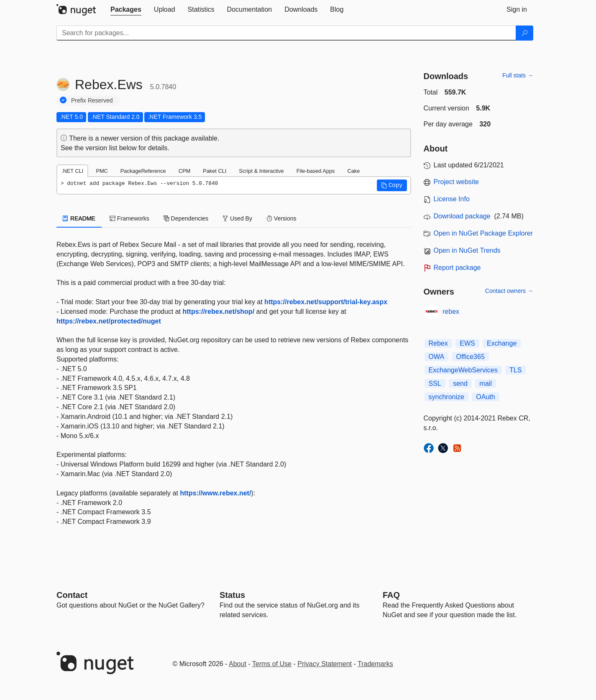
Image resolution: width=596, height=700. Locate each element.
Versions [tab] (281, 218)
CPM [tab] (184, 171)
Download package (462, 216)
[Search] (524, 33)
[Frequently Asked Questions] (391, 595)
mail (485, 383)
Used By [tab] (237, 218)
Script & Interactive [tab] (261, 171)
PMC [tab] (102, 171)
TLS (515, 370)
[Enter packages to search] (286, 33)
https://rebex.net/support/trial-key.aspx (326, 302)
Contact (72, 595)
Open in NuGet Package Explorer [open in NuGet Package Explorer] (483, 233)
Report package (457, 268)
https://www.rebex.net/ (215, 493)
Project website (457, 182)
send (460, 383)
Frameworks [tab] (129, 218)
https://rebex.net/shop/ (219, 312)
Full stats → (518, 75)
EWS (467, 343)
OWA (437, 357)
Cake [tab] (353, 171)
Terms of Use (272, 664)
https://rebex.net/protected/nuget (109, 321)
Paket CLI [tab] (215, 171)
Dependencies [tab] (186, 218)
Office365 (471, 357)
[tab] (126, 10)
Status (232, 595)
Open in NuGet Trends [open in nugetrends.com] (467, 250)
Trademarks (375, 664)
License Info (452, 199)
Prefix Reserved (92, 100)
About (238, 664)
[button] (392, 185)
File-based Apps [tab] (316, 171)
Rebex (438, 343)
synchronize (446, 397)
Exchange (502, 343)
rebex (451, 312)
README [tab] (79, 218)
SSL (435, 383)
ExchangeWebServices (463, 370)
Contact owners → (509, 291)
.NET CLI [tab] (72, 171)
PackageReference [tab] (143, 171)
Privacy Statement (325, 664)
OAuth (485, 397)
